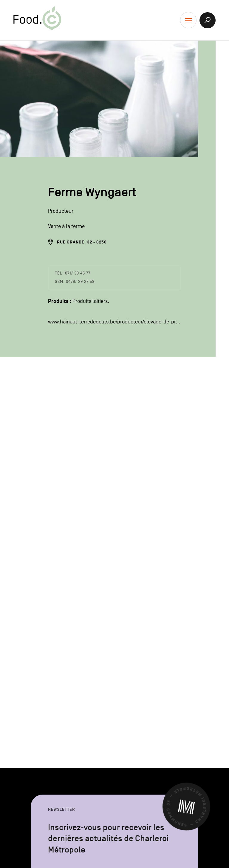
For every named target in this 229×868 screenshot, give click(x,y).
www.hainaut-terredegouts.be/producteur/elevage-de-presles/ (114, 322)
